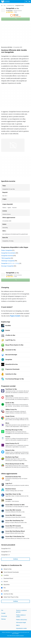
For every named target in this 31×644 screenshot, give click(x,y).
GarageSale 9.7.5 (6, 552)
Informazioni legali (21, 623)
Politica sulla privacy (22, 620)
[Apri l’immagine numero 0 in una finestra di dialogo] (13, 145)
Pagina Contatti (15, 316)
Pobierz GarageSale (7, 250)
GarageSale (13, 8)
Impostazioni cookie (21, 628)
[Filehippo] (5, 2)
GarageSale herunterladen (8, 253)
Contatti (3, 613)
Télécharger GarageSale (8, 261)
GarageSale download (7, 256)
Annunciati (4, 616)
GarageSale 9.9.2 (6, 549)
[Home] (2, 6)
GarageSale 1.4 (5, 555)
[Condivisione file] (10, 6)
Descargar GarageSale (7, 266)
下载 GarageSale (6, 258)
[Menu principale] (29, 2)
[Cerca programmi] (26, 2)
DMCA (18, 625)
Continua (16, 559)
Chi (2, 610)
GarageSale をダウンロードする (10, 263)
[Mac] (5, 6)
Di (9, 11)
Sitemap (3, 619)
